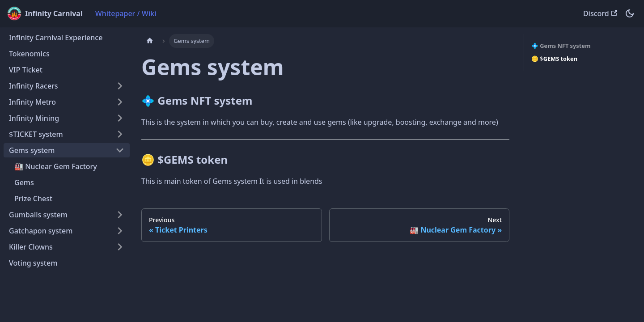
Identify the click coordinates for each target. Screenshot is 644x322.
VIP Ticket (26, 70)
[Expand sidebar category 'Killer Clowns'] (120, 247)
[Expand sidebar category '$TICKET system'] (120, 134)
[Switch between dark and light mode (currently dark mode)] (630, 13)
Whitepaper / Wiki (126, 13)
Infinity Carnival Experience (56, 38)
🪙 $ (554, 59)
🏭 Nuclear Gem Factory (56, 166)
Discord (600, 13)
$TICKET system (36, 134)
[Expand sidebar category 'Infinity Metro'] (120, 102)
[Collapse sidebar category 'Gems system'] (120, 150)
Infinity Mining (34, 118)
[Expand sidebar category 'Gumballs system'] (120, 215)
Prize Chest (33, 199)
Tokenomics (29, 54)
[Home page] (150, 41)
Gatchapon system (41, 231)
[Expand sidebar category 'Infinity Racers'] (120, 86)
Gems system (32, 150)
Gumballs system (38, 215)
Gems (24, 182)
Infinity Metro (32, 102)
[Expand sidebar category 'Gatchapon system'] (120, 231)
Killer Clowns (31, 247)
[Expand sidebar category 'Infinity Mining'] (120, 118)
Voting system (33, 263)
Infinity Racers (34, 86)
